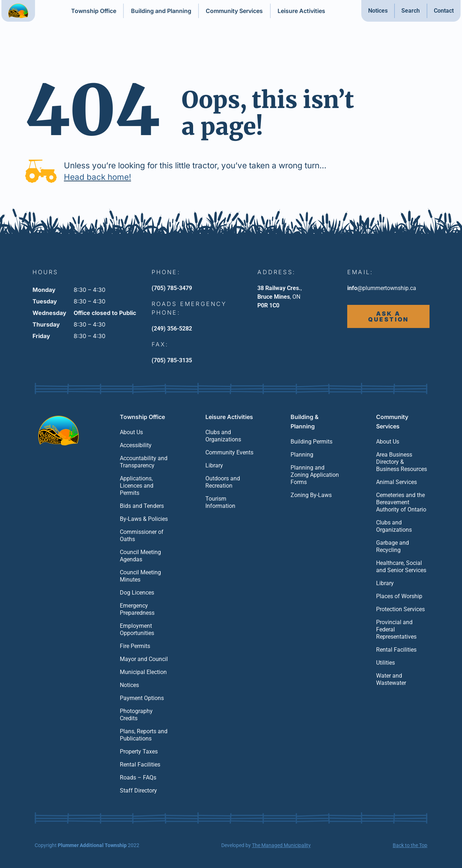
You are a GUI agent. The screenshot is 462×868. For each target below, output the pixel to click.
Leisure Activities (301, 11)
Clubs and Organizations (223, 436)
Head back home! (97, 177)
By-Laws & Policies (144, 519)
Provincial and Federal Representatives (396, 629)
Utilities (385, 663)
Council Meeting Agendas (140, 556)
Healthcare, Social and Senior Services (401, 567)
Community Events (229, 452)
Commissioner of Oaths (142, 536)
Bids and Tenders (142, 506)
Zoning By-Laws (311, 495)
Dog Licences (137, 593)
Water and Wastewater (391, 679)
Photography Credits (136, 715)
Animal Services (396, 482)
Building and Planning (161, 11)
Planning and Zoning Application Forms (315, 475)
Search (411, 11)
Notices (378, 11)
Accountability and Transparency (144, 462)
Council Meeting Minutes (140, 576)
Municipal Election (143, 672)
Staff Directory (138, 791)
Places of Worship (399, 596)
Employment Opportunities (137, 629)
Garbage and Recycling (393, 546)
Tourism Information (220, 502)
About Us (131, 432)
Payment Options (142, 698)
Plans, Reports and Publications (144, 735)
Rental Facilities (140, 765)
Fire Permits (135, 646)
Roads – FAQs (138, 778)
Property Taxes (139, 752)
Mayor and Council (144, 659)
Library (214, 465)
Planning (302, 455)
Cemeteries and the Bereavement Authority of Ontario (401, 502)
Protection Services (400, 609)
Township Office (94, 11)
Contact (444, 11)
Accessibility (136, 445)
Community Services (234, 11)
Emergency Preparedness (137, 609)
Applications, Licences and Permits (137, 486)
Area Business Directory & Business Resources (402, 462)
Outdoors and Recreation (223, 482)
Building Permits (311, 442)
